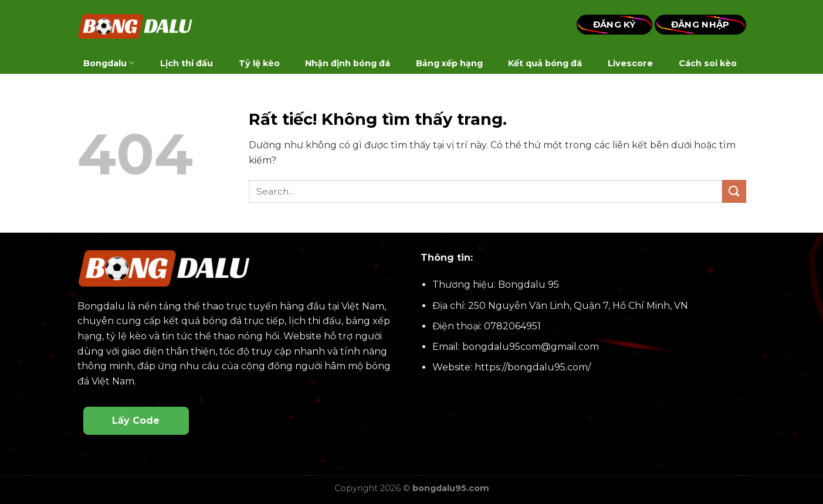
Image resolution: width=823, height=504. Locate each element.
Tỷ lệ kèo (259, 63)
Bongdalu (109, 63)
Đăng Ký (614, 24)
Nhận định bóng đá (348, 63)
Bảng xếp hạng (449, 63)
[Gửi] (734, 191)
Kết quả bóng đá (545, 63)
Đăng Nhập (700, 24)
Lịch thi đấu (187, 63)
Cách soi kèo (708, 63)
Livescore (630, 63)
